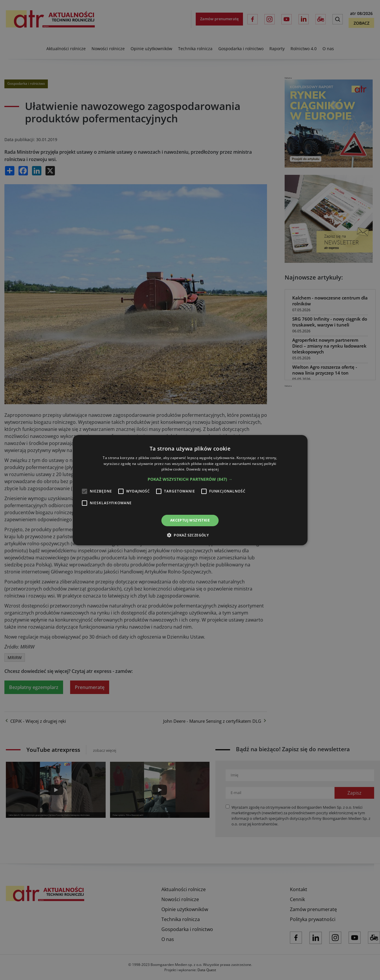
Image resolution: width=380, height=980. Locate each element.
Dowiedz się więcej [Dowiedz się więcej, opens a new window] (202, 469)
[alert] (190, 490)
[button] (190, 479)
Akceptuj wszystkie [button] (190, 520)
